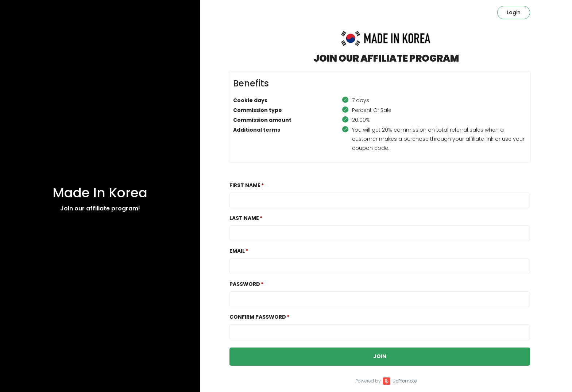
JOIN (380, 356)
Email (237, 251)
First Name (245, 185)
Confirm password (258, 317)
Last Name (244, 218)
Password (245, 284)
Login (514, 12)
